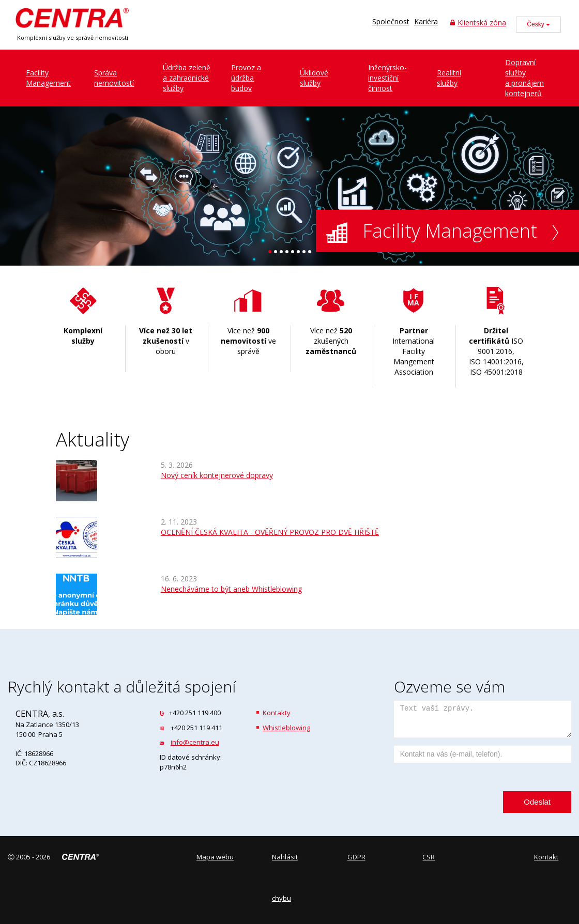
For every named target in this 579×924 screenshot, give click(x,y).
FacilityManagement (48, 78)
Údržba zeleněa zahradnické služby (187, 78)
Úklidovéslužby (314, 78)
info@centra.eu (195, 742)
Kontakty (277, 713)
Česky (538, 24)
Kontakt (546, 857)
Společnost (391, 21)
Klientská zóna (478, 22)
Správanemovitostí (114, 78)
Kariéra (426, 21)
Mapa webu (215, 857)
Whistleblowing (286, 728)
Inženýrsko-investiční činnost (387, 78)
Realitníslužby (449, 78)
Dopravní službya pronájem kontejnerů (524, 78)
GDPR (356, 857)
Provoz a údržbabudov (246, 78)
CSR (429, 857)
